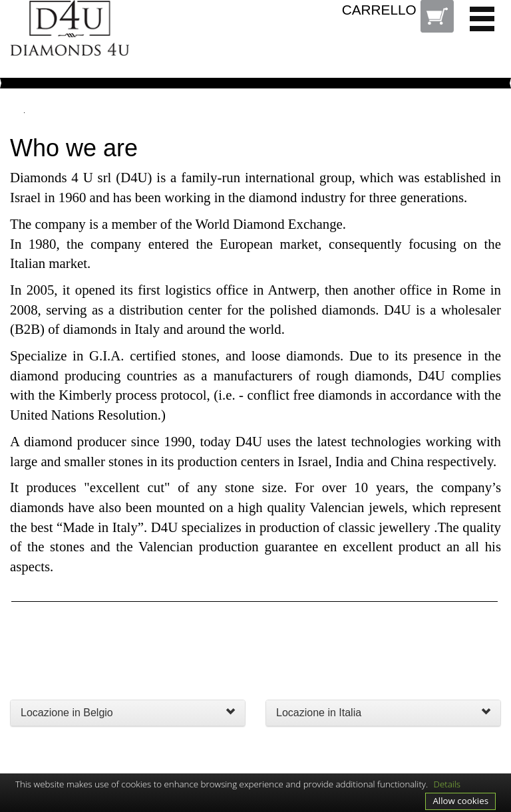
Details (447, 784)
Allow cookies (460, 801)
